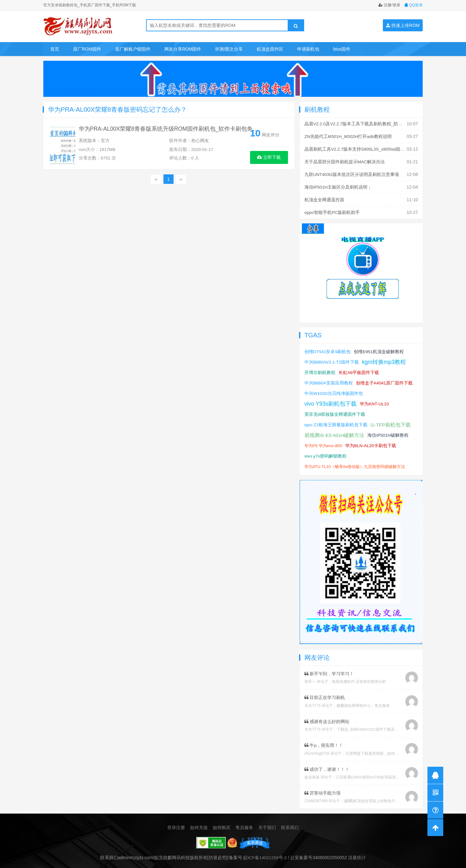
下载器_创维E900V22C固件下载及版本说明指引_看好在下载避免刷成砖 (397, 727)
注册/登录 (389, 5)
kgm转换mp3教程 (385, 359)
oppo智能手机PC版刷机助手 (332, 210)
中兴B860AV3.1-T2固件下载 (332, 359)
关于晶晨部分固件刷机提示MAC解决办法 (345, 161)
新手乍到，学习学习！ (329, 671)
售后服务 (244, 824)
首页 (55, 49)
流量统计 (358, 854)
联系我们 (290, 824)
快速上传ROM (403, 25)
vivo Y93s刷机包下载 (331, 401)
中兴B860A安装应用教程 (329, 380)
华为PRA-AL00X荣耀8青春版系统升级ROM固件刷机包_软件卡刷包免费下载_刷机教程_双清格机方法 (209, 130)
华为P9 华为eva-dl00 (324, 443)
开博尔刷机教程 (320, 370)
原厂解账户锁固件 (133, 49)
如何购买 (222, 824)
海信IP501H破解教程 (389, 433)
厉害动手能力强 (323, 790)
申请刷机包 (308, 49)
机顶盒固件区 (270, 49)
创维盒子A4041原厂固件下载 (385, 380)
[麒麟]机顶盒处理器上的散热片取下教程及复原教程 (386, 798)
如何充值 (199, 824)
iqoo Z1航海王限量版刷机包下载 (336, 422)
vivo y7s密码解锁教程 (326, 453)
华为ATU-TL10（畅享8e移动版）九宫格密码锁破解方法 (355, 464)
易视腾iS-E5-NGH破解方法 (335, 433)
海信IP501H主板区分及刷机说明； (338, 185)
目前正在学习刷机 (325, 695)
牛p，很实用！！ (324, 742)
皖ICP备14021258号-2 (265, 854)
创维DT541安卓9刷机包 (328, 349)
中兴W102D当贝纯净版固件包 (334, 391)
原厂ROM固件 (87, 49)
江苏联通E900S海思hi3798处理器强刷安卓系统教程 (379, 774)
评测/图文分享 (229, 49)
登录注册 (176, 824)
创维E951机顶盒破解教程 (379, 349)
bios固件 (342, 49)
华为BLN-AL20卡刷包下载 (372, 443)
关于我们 (267, 824)
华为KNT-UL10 (375, 401)
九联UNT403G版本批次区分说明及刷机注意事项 (352, 173)
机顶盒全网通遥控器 (324, 198)
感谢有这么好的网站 (327, 719)
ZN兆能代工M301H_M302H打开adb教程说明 (349, 136)
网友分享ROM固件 (183, 49)
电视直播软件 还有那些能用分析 (359, 679)
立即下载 (269, 157)
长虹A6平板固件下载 (359, 370)
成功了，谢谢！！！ (327, 766)
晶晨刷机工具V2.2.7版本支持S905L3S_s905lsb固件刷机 (360, 148)
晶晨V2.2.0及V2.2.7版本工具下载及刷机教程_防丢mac (358, 124)
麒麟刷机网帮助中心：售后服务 (363, 703)
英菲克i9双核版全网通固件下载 (335, 412)
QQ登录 (414, 5)
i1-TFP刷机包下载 (391, 422)
